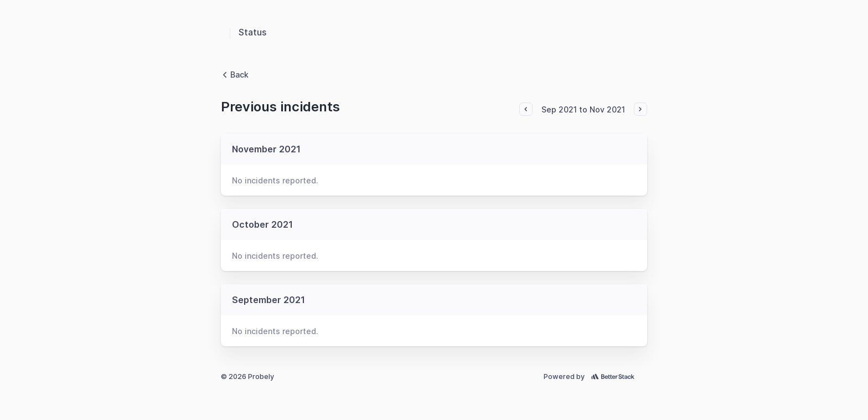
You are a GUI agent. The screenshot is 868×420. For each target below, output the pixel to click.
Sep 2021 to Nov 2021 (583, 109)
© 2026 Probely (247, 377)
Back (235, 75)
